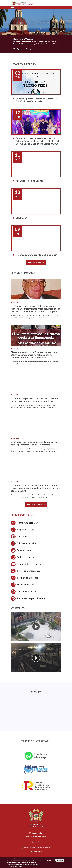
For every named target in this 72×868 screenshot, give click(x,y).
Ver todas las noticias (36, 505)
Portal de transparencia (29, 571)
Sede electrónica (25, 557)
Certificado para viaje (28, 523)
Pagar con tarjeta (26, 530)
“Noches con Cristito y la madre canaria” (36, 255)
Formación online (26, 585)
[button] (27, 32)
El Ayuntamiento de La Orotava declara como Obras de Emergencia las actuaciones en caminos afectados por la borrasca (34, 355)
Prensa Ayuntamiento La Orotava (36, 837)
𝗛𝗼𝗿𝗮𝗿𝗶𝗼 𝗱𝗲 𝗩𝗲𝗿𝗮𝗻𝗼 (23, 39)
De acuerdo (51, 860)
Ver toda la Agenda (36, 262)
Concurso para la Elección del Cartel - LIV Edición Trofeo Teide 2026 (37, 100)
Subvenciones (24, 550)
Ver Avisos (18, 49)
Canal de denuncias (27, 592)
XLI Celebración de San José (30, 181)
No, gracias (60, 860)
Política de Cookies (17, 866)
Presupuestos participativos (31, 598)
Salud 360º (21, 218)
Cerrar (29, 49)
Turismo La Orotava (36, 851)
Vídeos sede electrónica (29, 564)
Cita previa (23, 537)
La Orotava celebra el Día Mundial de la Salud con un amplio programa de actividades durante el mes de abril (35, 488)
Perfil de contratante (27, 578)
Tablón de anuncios (27, 544)
